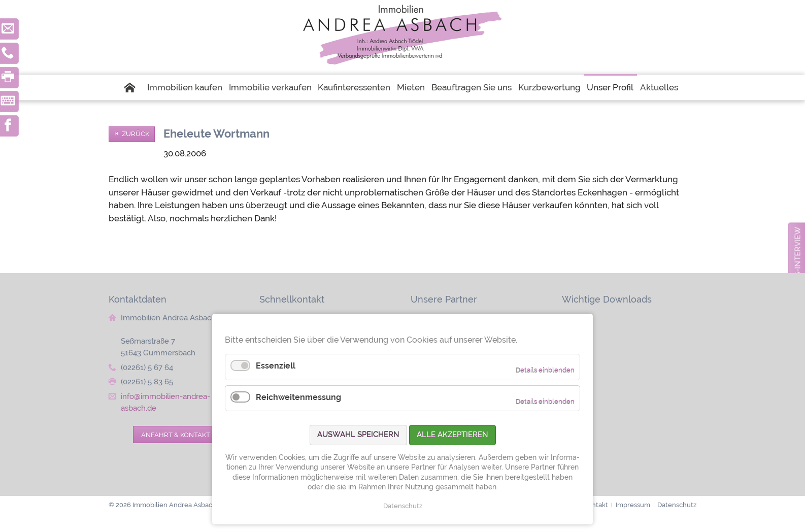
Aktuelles (659, 87)
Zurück (136, 134)
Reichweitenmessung (298, 397)
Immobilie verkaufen (270, 87)
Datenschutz (403, 506)
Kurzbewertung (549, 87)
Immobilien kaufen (185, 87)
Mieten (411, 87)
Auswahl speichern (358, 435)
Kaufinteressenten (354, 87)
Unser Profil (610, 87)
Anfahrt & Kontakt (176, 435)
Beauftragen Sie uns (472, 87)
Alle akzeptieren (452, 435)
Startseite (134, 87)
